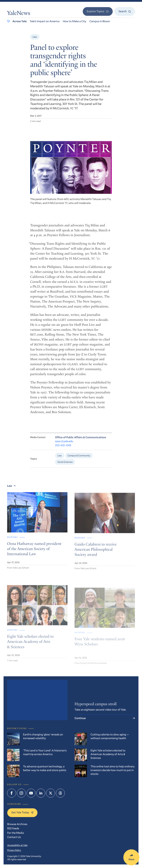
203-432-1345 (63, 449)
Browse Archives (17, 824)
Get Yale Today (22, 812)
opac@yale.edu (64, 445)
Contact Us (14, 837)
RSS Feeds (13, 828)
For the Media (16, 833)
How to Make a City (74, 21)
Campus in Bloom (100, 21)
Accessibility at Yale (17, 845)
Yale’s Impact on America (45, 21)
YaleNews (19, 14)
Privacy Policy (14, 850)
